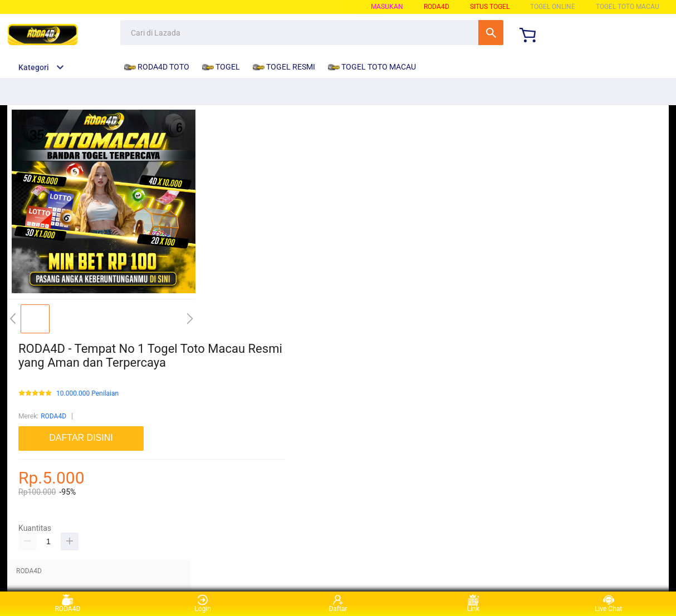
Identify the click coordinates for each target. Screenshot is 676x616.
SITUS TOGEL (490, 7)
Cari (491, 33)
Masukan (387, 7)
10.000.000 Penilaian (87, 394)
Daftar (338, 603)
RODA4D (53, 416)
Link (473, 603)
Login (203, 603)
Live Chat (608, 603)
